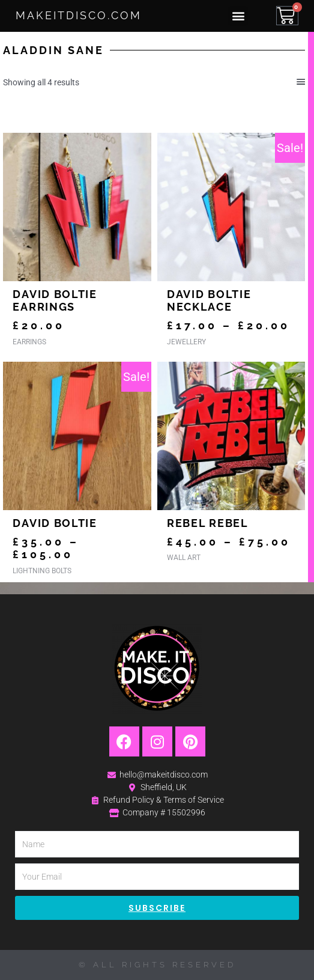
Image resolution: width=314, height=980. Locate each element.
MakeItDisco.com (79, 15)
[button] (238, 16)
